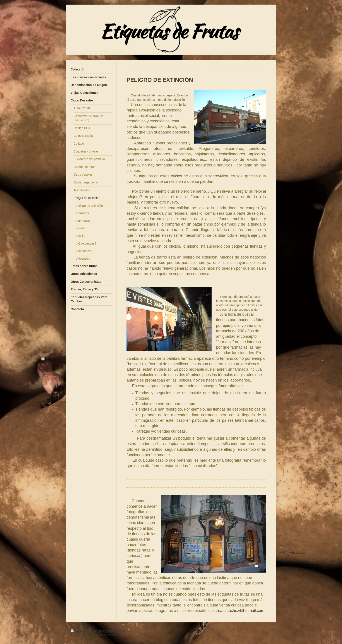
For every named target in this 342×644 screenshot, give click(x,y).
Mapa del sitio (116, 631)
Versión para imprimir (88, 631)
